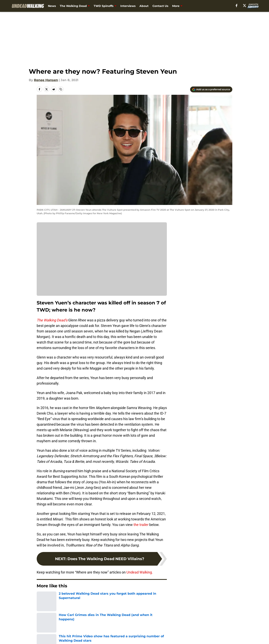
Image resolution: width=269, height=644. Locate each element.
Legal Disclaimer (220, 633)
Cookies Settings (102, 262)
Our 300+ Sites (180, 626)
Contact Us (160, 6)
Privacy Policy (100, 633)
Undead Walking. (140, 572)
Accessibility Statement (55, 640)
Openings (96, 626)
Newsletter (180, 6)
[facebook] (243, 6)
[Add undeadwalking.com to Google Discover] (211, 89)
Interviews (128, 6)
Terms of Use (137, 633)
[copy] (61, 89)
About (144, 6)
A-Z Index (96, 640)
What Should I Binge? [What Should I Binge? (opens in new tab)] (208, 6)
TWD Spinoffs (104, 6)
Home (41, 598)
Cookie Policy (179, 633)
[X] (251, 6)
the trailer (141, 525)
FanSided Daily (219, 626)
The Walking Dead (73, 6)
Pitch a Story (46, 633)
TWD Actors (58, 598)
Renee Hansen (46, 80)
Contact (132, 626)
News (52, 6)
